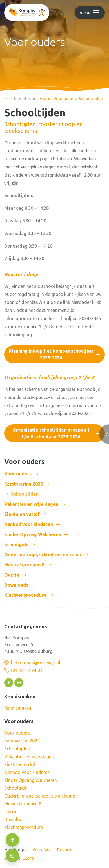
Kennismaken (18, 708)
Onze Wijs (43, 850)
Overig (12, 575)
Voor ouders (18, 474)
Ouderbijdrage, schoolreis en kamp (43, 555)
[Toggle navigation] (90, 13)
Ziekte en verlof (22, 514)
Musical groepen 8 (24, 565)
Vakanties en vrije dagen (31, 504)
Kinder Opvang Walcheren (33, 534)
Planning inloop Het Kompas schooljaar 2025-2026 (51, 354)
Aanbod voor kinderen (29, 524)
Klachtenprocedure (25, 595)
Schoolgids (16, 545)
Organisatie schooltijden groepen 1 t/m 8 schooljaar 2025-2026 (51, 433)
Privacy (64, 850)
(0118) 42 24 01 (27, 670)
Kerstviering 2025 (24, 484)
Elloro (28, 858)
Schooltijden (17, 749)
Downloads (16, 585)
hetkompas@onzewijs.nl (36, 662)
